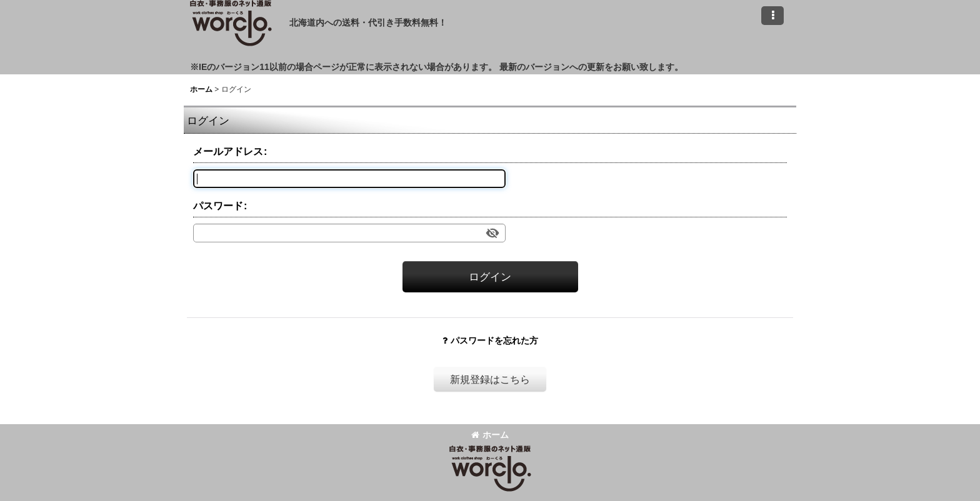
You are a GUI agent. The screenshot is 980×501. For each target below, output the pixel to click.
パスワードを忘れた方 (490, 340)
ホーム (490, 435)
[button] (772, 16)
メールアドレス (228, 151)
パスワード (218, 206)
